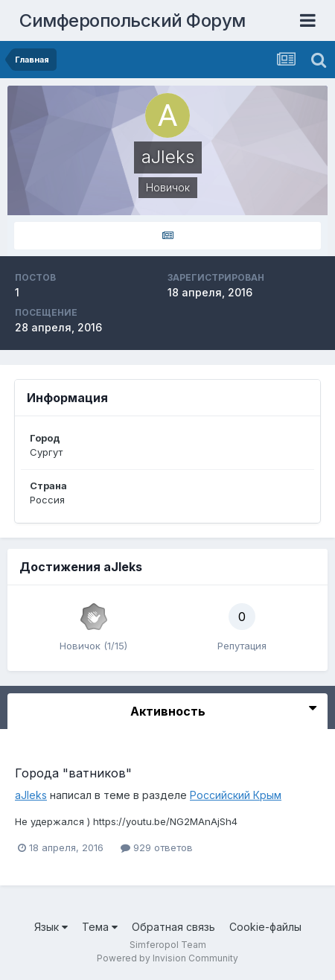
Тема (100, 927)
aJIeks (31, 795)
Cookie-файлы (265, 927)
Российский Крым (236, 795)
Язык (51, 927)
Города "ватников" (73, 773)
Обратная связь (173, 927)
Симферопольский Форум (133, 20)
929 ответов (157, 847)
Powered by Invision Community (167, 958)
